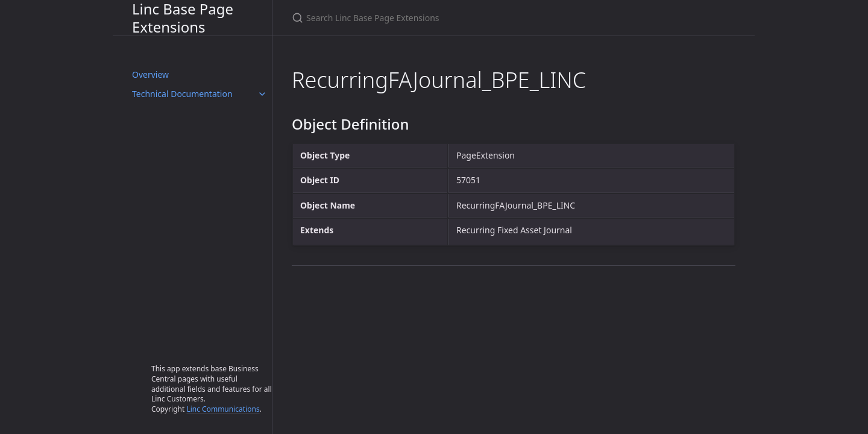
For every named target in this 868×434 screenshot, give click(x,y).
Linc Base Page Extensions (183, 18)
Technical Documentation (182, 94)
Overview (150, 74)
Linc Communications (223, 409)
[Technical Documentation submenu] (262, 94)
